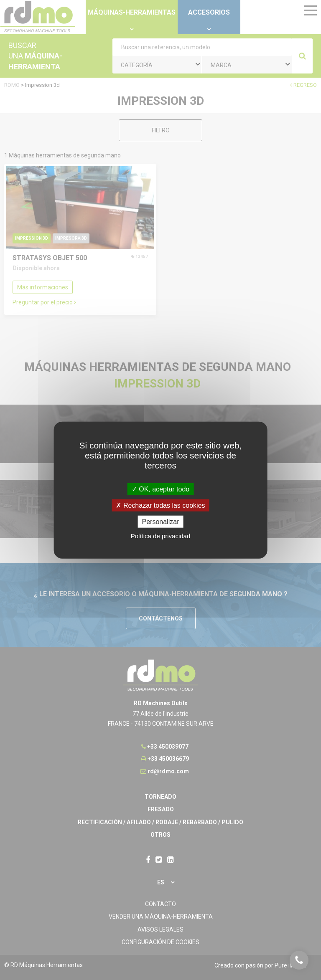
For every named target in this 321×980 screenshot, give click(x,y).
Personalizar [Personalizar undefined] (161, 522)
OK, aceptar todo (160, 489)
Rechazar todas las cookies (160, 505)
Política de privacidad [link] (161, 536)
